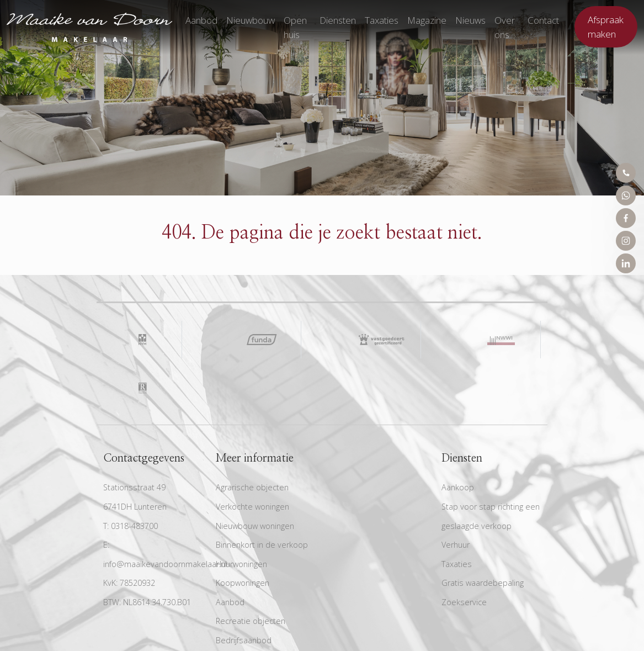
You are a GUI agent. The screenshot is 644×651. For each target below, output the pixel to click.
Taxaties (382, 20)
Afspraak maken (606, 27)
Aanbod (201, 20)
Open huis (295, 27)
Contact (543, 20)
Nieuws (470, 20)
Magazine (427, 20)
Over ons (505, 27)
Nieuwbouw (251, 20)
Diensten (338, 20)
